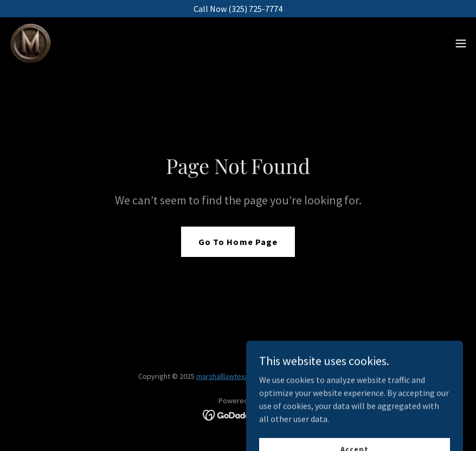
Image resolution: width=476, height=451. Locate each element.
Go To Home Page (238, 242)
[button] (461, 43)
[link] (30, 43)
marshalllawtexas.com (232, 376)
